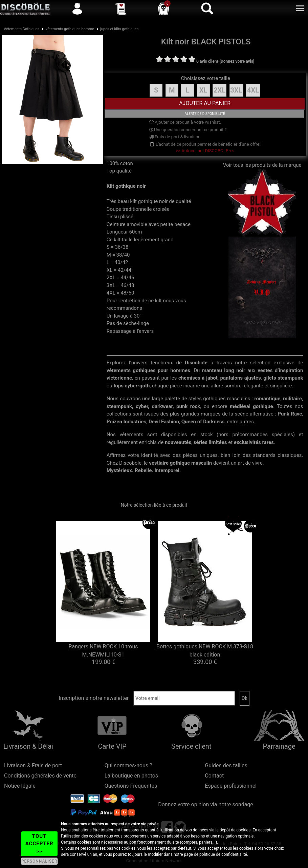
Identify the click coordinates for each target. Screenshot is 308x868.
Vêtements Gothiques (22, 29)
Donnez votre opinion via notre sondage (206, 804)
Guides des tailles (226, 765)
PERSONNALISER (39, 861)
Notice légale (20, 786)
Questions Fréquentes (131, 786)
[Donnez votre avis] (237, 61)
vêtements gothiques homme (70, 29)
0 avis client (207, 61)
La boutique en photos (131, 776)
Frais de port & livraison (175, 137)
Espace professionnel (231, 786)
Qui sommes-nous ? (128, 765)
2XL (219, 90)
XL (203, 90)
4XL (253, 90)
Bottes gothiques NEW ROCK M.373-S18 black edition (205, 651)
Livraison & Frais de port (33, 765)
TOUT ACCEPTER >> (39, 844)
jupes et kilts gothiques (119, 29)
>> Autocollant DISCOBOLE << (205, 151)
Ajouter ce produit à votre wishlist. (185, 122)
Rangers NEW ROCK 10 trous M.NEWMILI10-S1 (103, 651)
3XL (236, 90)
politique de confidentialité (223, 854)
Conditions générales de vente (40, 776)
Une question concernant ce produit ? (188, 130)
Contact (214, 776)
